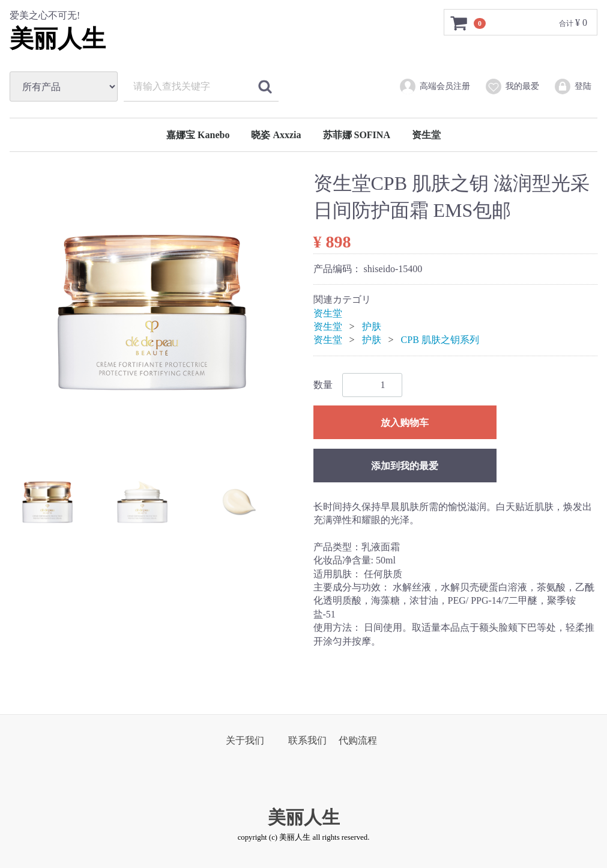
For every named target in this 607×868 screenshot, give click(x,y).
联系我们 (307, 740)
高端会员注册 (434, 86)
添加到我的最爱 (405, 466)
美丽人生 (58, 39)
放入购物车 (405, 423)
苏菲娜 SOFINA (357, 135)
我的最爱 (512, 86)
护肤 (372, 326)
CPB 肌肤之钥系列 (440, 340)
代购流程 (358, 740)
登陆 (572, 86)
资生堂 (426, 135)
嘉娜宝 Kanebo (198, 135)
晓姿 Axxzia (276, 135)
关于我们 (245, 740)
